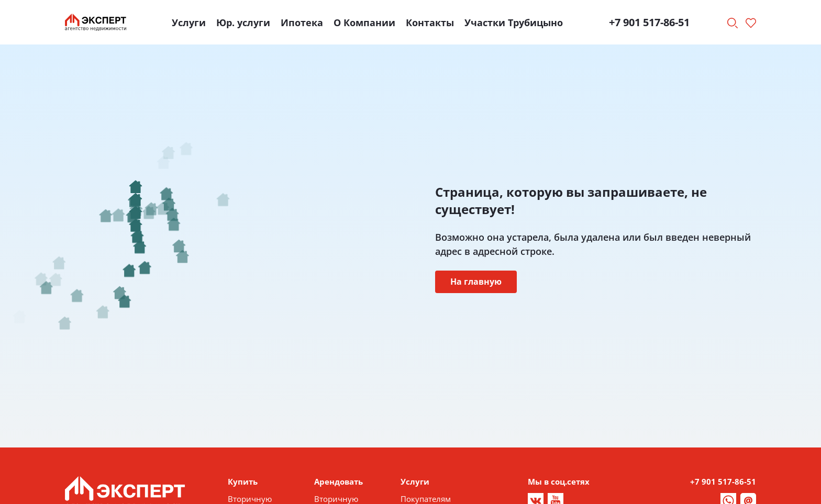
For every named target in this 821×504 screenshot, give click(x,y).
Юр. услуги (243, 23)
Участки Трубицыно (514, 23)
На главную (476, 282)
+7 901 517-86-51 (649, 22)
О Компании (364, 23)
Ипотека (302, 23)
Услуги (189, 23)
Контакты (430, 23)
